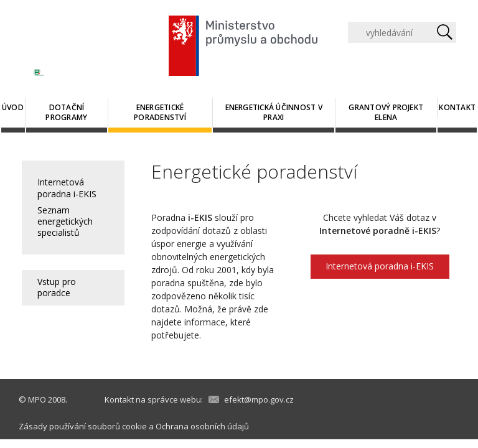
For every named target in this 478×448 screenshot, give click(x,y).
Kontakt (457, 107)
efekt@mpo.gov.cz (259, 399)
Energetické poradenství (160, 112)
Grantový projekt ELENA (386, 112)
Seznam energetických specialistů (65, 221)
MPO (37, 399)
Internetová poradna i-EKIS (67, 188)
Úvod (13, 107)
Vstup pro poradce (57, 287)
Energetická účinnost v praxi (274, 112)
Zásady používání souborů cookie (83, 426)
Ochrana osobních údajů (202, 426)
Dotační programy (66, 112)
